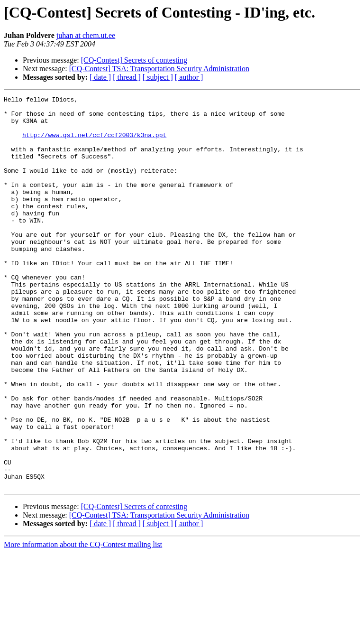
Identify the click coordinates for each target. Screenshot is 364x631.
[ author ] (189, 77)
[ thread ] (127, 77)
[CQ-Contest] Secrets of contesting (134, 60)
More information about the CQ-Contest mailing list (83, 623)
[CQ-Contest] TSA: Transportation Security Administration (159, 69)
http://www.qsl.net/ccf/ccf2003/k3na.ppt (94, 143)
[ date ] (100, 77)
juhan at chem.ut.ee (86, 35)
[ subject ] (158, 77)
